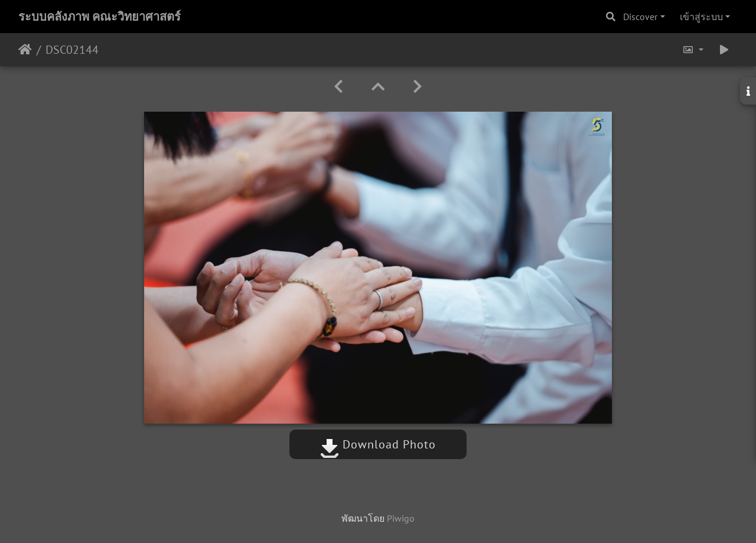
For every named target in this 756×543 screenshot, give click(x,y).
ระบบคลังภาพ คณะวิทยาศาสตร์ (100, 17)
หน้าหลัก (25, 50)
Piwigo (401, 518)
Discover (640, 17)
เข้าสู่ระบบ (701, 17)
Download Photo (378, 444)
